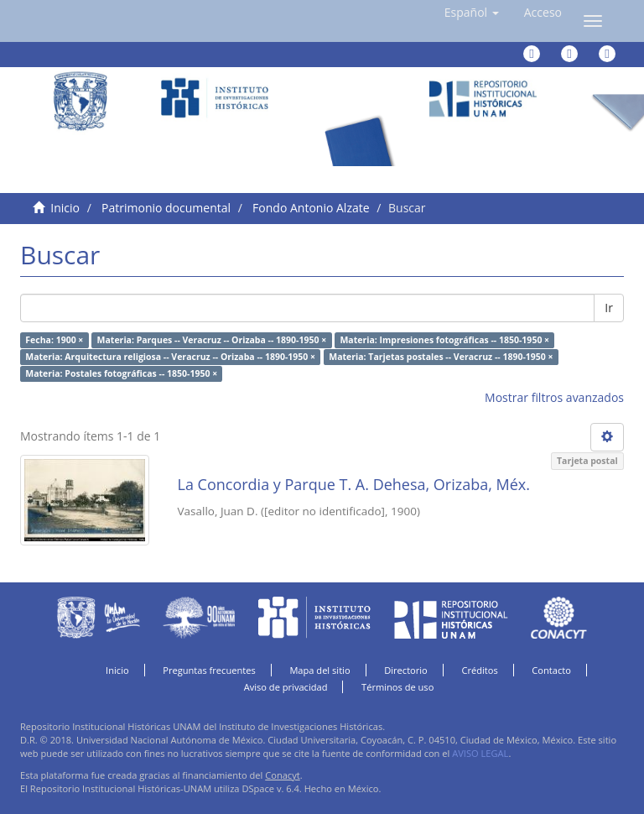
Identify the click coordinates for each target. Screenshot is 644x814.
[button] (472, 13)
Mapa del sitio (319, 670)
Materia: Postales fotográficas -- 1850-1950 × (121, 373)
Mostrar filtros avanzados (554, 397)
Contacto (551, 670)
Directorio (406, 670)
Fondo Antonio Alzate (311, 208)
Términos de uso (397, 687)
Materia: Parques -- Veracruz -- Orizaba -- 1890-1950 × (212, 340)
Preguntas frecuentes (209, 670)
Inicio (65, 208)
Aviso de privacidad (286, 687)
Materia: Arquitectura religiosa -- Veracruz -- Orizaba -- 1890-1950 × (170, 357)
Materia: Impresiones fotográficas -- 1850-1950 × (444, 340)
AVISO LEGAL (480, 753)
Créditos (479, 670)
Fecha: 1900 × (54, 340)
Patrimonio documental (166, 208)
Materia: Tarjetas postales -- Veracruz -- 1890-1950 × (441, 357)
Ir (609, 308)
